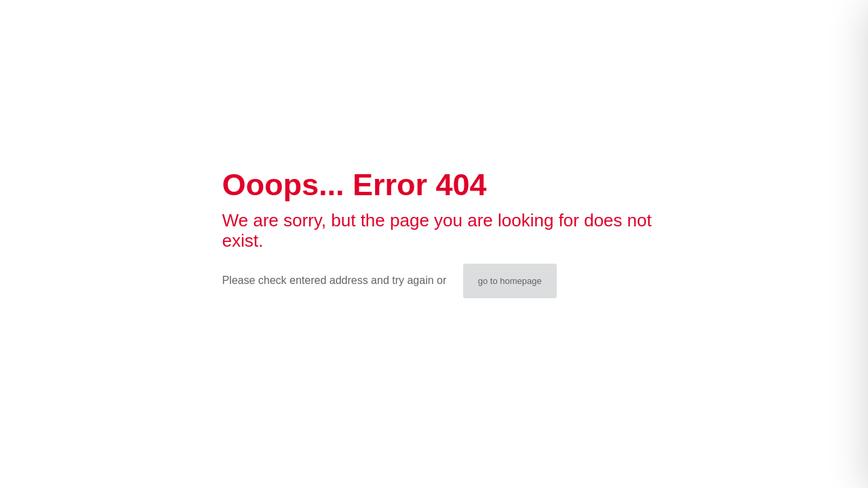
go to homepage (510, 281)
